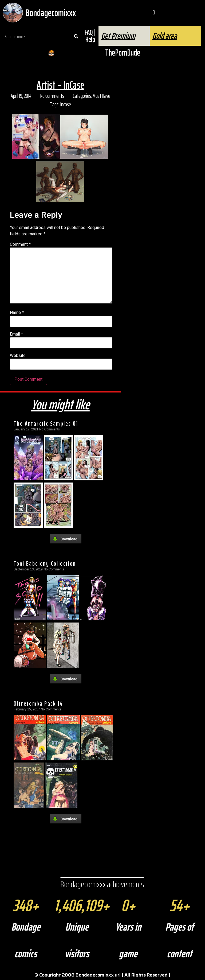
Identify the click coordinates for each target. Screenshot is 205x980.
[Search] (76, 37)
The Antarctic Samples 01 (46, 423)
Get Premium (118, 36)
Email (16, 334)
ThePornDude (123, 53)
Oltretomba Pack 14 (38, 703)
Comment (20, 244)
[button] (154, 13)
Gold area (165, 36)
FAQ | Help (90, 36)
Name (17, 313)
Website (18, 356)
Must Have (101, 96)
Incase (66, 104)
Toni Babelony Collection (45, 563)
